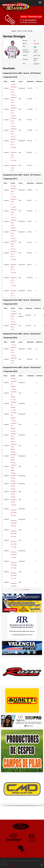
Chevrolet (36, 43)
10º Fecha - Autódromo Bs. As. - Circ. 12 (14, 265)
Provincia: (25, 59)
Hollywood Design (14, 865)
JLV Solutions (27, 590)
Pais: (24, 46)
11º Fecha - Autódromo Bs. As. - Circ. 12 (14, 291)
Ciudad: (25, 55)
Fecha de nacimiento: (26, 51)
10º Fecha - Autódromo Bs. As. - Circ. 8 (14, 152)
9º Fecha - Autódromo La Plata (14, 476)
